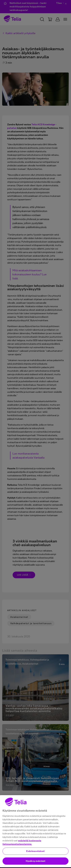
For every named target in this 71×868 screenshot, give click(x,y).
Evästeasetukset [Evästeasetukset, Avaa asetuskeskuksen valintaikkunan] (35, 858)
